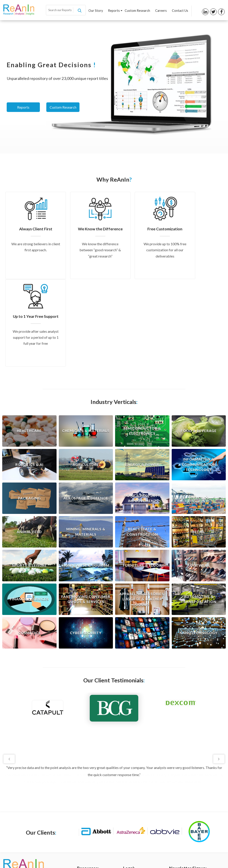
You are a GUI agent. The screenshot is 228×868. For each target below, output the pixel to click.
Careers (161, 11)
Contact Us (180, 11)
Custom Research (138, 11)
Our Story (96, 11)
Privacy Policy (133, 792)
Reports (116, 11)
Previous (9, 671)
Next (219, 671)
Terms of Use (133, 800)
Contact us (85, 822)
